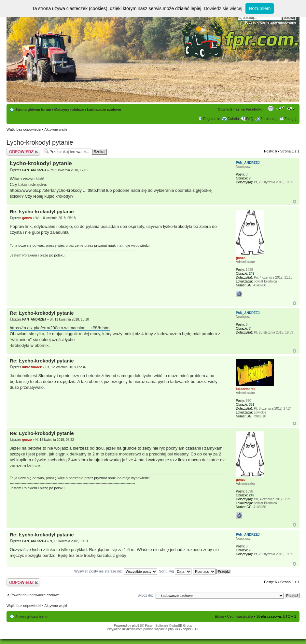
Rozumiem (260, 8)
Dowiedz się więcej (223, 8)
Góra (294, 202)
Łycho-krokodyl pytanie (40, 142)
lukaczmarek (32, 367)
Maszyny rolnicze (69, 110)
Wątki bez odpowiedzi (24, 129)
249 (251, 274)
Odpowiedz (23, 152)
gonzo (27, 218)
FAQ (250, 119)
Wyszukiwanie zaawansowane (271, 22)
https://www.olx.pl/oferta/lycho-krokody (46, 190)
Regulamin (212, 119)
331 (251, 405)
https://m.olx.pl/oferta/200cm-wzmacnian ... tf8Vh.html (60, 328)
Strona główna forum (33, 110)
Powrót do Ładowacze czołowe (35, 595)
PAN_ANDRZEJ (34, 170)
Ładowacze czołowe (104, 110)
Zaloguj (290, 119)
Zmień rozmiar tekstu (280, 108)
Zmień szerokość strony (292, 108)
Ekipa (219, 616)
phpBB (137, 626)
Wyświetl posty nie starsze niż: (116, 571)
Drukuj (271, 108)
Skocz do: (145, 595)
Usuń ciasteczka (240, 616)
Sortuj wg (175, 571)
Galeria (233, 119)
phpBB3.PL (191, 629)
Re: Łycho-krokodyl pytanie (42, 211)
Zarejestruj (269, 119)
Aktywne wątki (56, 129)
